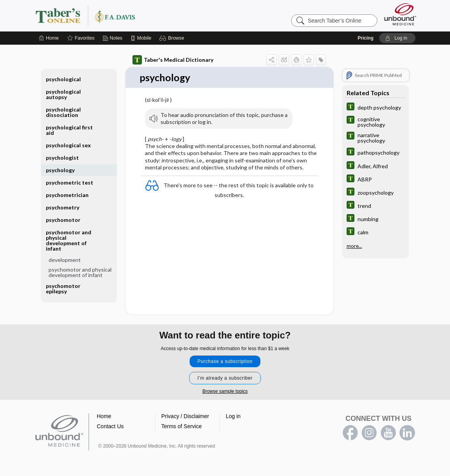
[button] (173, 38)
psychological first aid (69, 130)
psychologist (62, 158)
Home (104, 417)
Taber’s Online (132, 16)
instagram (369, 433)
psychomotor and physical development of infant (69, 240)
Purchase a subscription (225, 362)
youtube (388, 433)
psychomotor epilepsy (63, 289)
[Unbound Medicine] (400, 14)
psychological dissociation (63, 112)
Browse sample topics (225, 392)
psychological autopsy (63, 94)
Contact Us (110, 427)
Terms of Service (181, 427)
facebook (350, 433)
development (65, 260)
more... (354, 246)
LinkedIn (407, 433)
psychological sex (68, 145)
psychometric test (70, 182)
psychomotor (63, 220)
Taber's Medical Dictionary (173, 60)
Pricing (365, 38)
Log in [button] (233, 417)
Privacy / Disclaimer (185, 417)
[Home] (49, 38)
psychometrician (67, 195)
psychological (63, 79)
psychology (60, 170)
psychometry (63, 207)
